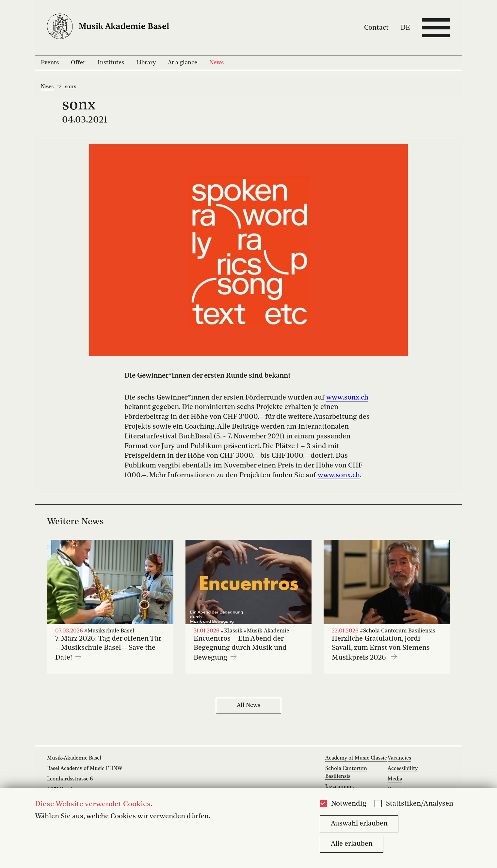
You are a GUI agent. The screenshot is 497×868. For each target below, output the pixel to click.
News (216, 63)
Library (146, 63)
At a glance (183, 63)
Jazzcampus (339, 787)
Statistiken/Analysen (420, 804)
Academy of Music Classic (356, 758)
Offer (78, 63)
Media (395, 779)
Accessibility (403, 769)
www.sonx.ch (347, 398)
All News (248, 705)
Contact (376, 28)
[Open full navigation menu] (436, 28)
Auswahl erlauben (359, 824)
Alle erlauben (352, 844)
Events (50, 63)
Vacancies (399, 758)
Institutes (111, 63)
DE (405, 28)
